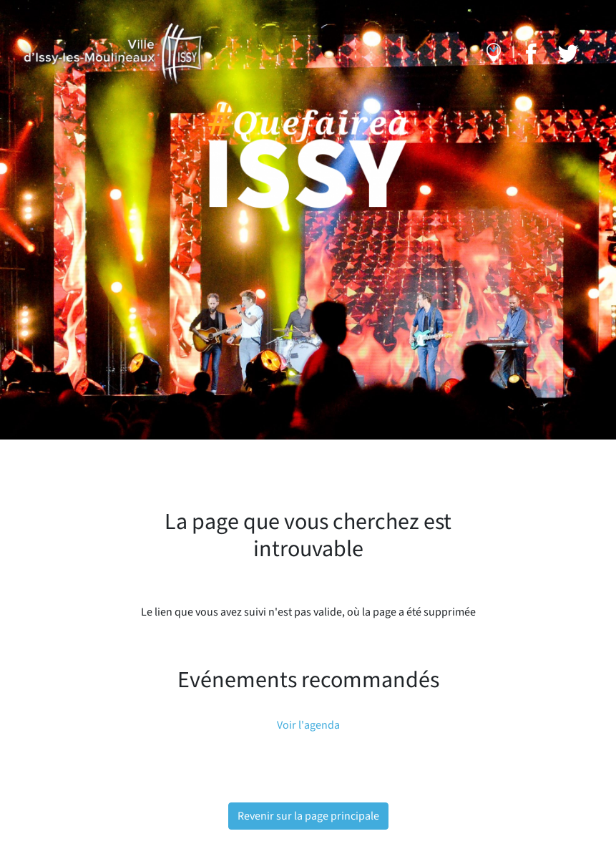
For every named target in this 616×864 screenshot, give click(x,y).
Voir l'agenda (308, 725)
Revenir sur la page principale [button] (308, 816)
